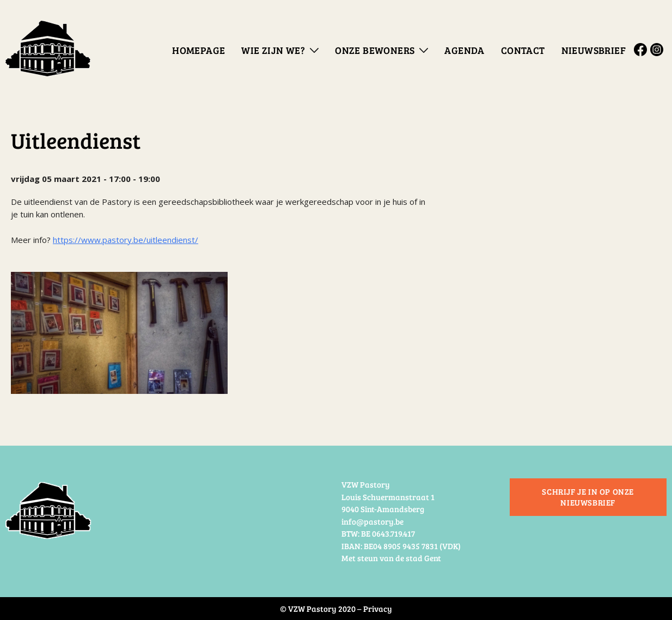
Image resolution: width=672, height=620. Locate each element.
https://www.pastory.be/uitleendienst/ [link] (126, 240)
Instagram (658, 50)
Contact (523, 50)
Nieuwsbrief (594, 50)
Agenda (464, 50)
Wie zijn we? (273, 50)
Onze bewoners (375, 50)
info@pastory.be (372, 521)
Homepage (198, 50)
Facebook (642, 50)
